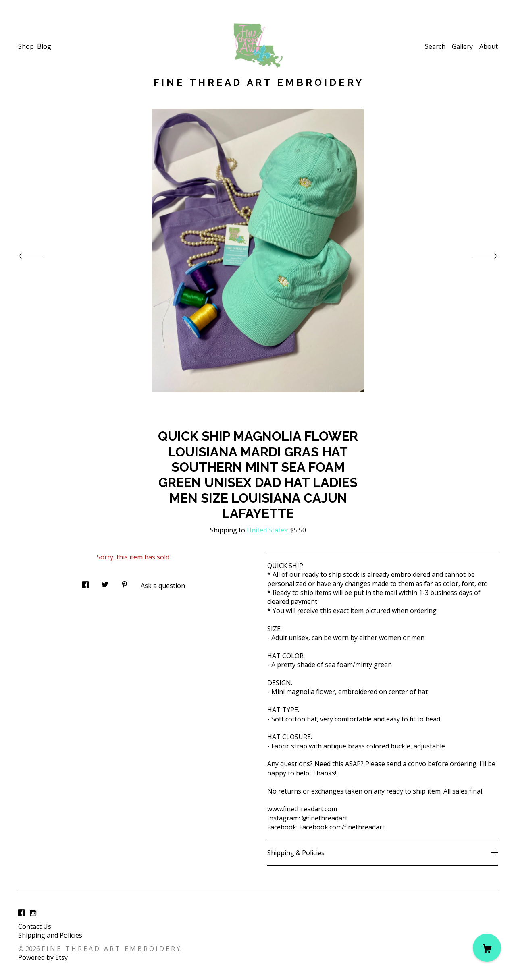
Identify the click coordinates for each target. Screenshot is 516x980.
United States (267, 530)
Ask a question (163, 586)
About (489, 46)
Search (435, 46)
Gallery (462, 46)
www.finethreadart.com (302, 809)
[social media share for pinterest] (125, 582)
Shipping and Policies (50, 935)
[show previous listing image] (38, 254)
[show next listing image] (478, 254)
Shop (26, 46)
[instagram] (33, 913)
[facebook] (21, 913)
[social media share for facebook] (85, 582)
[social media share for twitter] (105, 582)
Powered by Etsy (43, 957)
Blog (44, 46)
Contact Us (35, 926)
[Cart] (487, 948)
